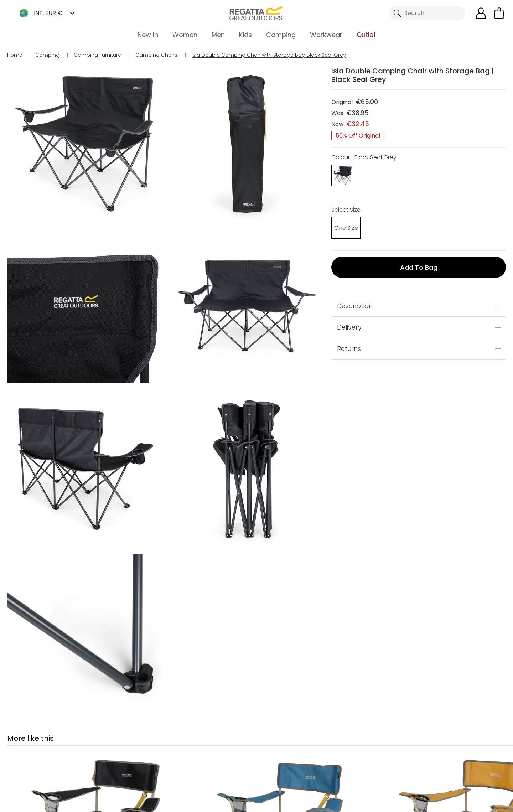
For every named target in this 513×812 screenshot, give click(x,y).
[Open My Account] (481, 13)
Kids (245, 35)
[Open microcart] (499, 13)
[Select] (342, 229)
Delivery (349, 328)
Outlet (366, 35)
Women (185, 35)
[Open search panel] (427, 13)
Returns (349, 349)
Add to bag (419, 268)
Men (218, 35)
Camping (281, 35)
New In (148, 35)
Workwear (326, 35)
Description (355, 307)
